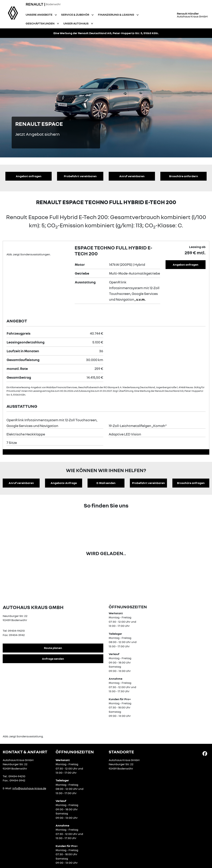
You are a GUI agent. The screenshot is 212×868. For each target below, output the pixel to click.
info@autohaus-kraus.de (29, 788)
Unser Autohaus (76, 23)
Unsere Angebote (39, 15)
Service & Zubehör (75, 15)
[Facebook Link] (205, 753)
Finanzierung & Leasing (116, 15)
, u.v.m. (140, 299)
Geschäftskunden (40, 23)
